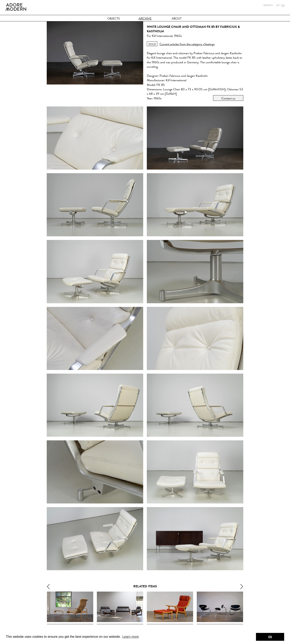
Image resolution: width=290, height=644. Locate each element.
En (283, 5)
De (278, 5)
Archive (145, 19)
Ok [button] (270, 637)
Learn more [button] (130, 637)
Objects (114, 19)
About (177, 19)
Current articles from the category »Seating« (187, 44)
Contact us (228, 98)
